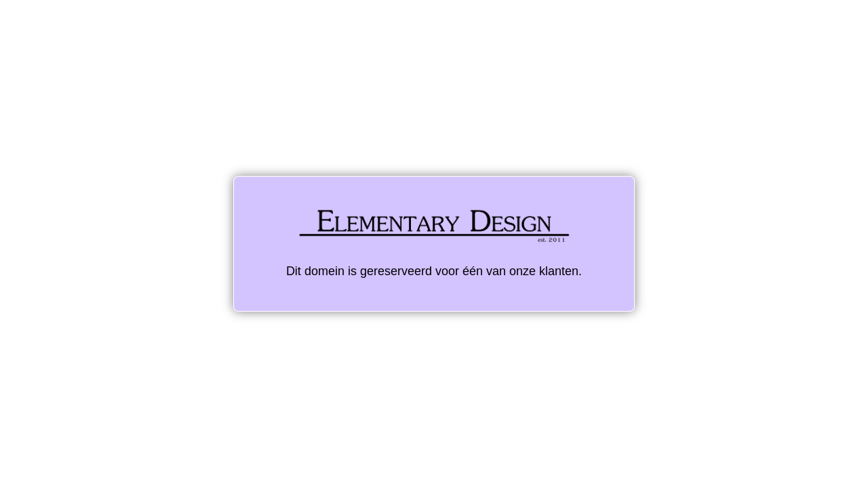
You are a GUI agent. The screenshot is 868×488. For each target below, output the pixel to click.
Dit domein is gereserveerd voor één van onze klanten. (434, 244)
